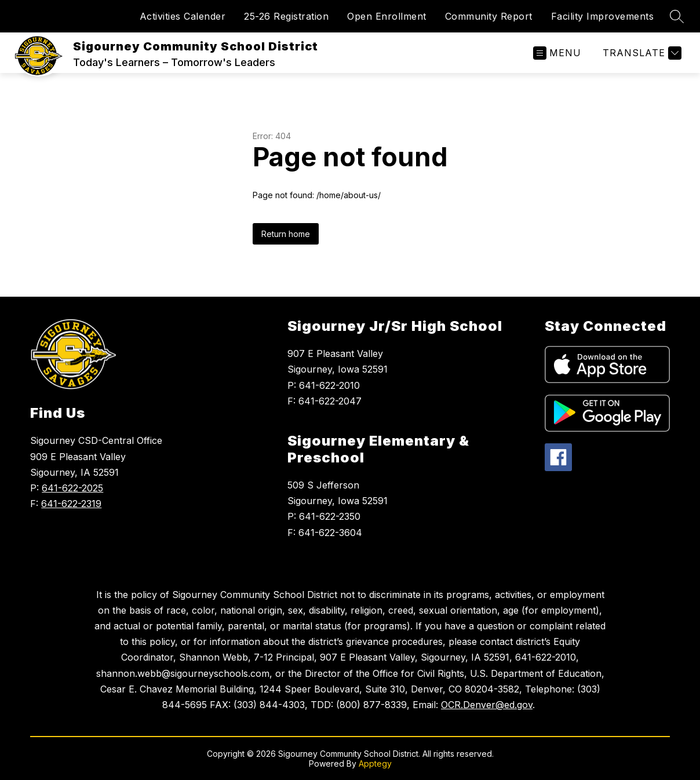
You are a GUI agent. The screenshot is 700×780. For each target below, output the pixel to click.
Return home (286, 234)
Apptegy (375, 763)
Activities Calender (183, 16)
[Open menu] (557, 53)
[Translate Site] (641, 53)
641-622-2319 (71, 504)
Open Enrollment (387, 16)
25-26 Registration (286, 16)
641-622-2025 (72, 488)
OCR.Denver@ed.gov (487, 705)
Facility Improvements (603, 16)
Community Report (489, 16)
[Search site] (677, 16)
